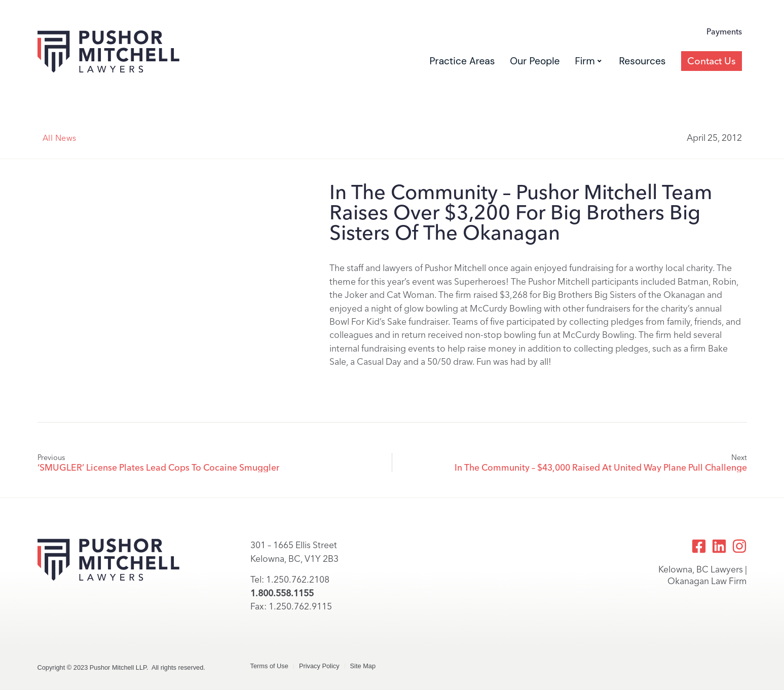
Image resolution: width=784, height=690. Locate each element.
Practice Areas (462, 61)
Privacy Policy (319, 666)
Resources (643, 61)
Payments (724, 32)
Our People (535, 61)
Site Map (363, 666)
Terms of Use (269, 666)
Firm (588, 61)
